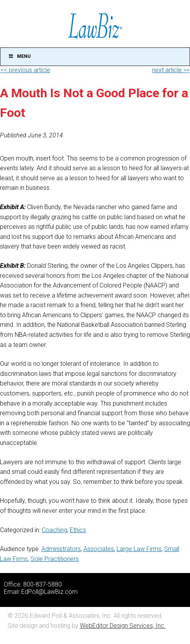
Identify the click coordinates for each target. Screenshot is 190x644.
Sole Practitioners (55, 559)
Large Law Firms (139, 549)
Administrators (61, 549)
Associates (99, 549)
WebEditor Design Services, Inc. (123, 626)
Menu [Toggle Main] (19, 56)
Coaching (54, 530)
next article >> (171, 70)
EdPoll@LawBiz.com (49, 592)
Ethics (78, 530)
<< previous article (25, 70)
